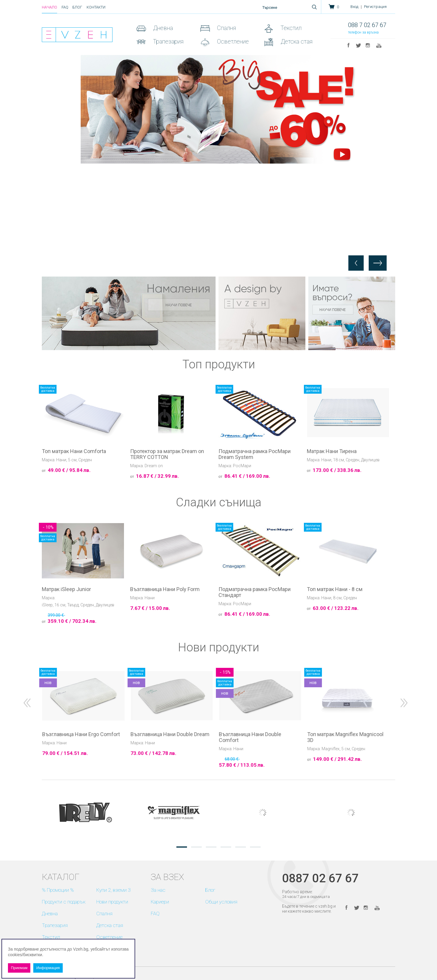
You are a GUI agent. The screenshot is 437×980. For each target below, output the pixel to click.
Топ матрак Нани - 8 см (335, 589)
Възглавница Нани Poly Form (165, 589)
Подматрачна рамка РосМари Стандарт (255, 592)
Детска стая (296, 41)
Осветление (232, 41)
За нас (158, 890)
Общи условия (221, 902)
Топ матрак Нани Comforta (74, 451)
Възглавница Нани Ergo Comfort (168, 734)
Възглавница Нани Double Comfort (337, 737)
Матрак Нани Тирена (332, 451)
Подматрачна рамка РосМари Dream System (255, 454)
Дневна (162, 28)
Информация (48, 968)
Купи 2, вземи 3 (113, 890)
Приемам (19, 968)
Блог (77, 7)
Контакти (96, 7)
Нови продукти (112, 902)
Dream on (154, 466)
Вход (354, 7)
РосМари (242, 466)
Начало (49, 7)
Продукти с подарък (64, 902)
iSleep (47, 605)
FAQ (65, 7)
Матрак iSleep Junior (66, 589)
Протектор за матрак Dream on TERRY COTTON (167, 454)
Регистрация (375, 7)
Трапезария (168, 41)
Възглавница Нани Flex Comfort (79, 734)
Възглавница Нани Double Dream (257, 734)
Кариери (160, 902)
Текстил (290, 28)
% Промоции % (58, 890)
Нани (61, 460)
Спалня (226, 28)
